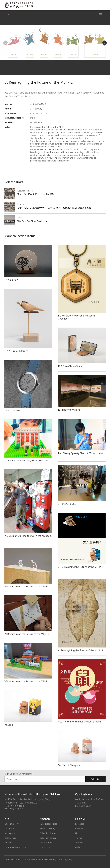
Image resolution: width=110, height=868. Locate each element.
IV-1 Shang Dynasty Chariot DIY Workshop (81, 453)
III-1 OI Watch (12, 410)
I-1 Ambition (11, 280)
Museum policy (11, 824)
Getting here (10, 838)
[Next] (105, 43)
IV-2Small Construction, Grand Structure (27, 460)
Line (77, 833)
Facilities (8, 843)
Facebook (80, 824)
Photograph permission (15, 847)
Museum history (47, 828)
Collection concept (49, 838)
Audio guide (10, 833)
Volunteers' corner (13, 860)
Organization (46, 843)
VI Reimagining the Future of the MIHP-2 (27, 586)
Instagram (80, 828)
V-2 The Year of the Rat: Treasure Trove (79, 722)
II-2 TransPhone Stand (70, 366)
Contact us (45, 847)
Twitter (79, 838)
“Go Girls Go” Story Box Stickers (33, 221)
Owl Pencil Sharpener (70, 765)
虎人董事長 (10, 725)
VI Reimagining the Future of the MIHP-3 (80, 650)
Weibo (78, 847)
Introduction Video (49, 824)
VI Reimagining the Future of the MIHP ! (26, 681)
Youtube (79, 843)
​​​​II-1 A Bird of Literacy (16, 351)
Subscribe (96, 779)
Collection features (49, 833)
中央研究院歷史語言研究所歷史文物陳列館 (19, 5)
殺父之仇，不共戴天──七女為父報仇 (36, 194)
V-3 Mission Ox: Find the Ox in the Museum (28, 536)
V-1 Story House (67, 504)
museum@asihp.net (14, 809)
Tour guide (9, 828)
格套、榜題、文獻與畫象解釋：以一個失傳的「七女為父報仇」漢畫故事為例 (54, 208)
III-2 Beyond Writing (69, 410)
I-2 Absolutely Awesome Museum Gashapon (76, 317)
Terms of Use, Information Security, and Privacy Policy (49, 860)
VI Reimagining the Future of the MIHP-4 (27, 634)
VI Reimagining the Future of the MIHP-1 (80, 567)
